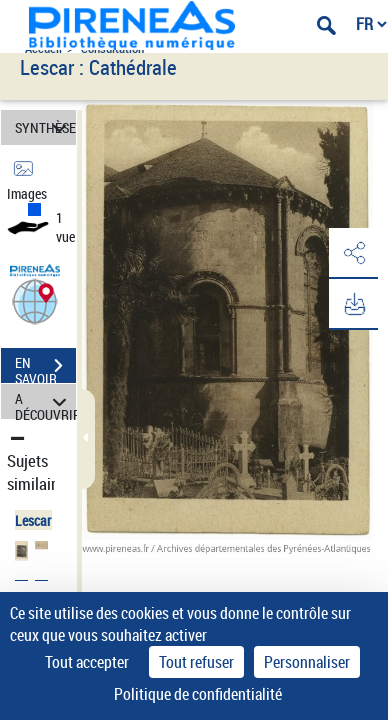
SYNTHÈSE (45, 127)
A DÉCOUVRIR (45, 401)
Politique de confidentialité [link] (198, 694)
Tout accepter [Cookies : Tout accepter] (87, 662)
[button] (35, 300)
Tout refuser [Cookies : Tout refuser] (196, 662)
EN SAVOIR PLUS (45, 368)
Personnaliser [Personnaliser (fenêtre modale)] (307, 662)
